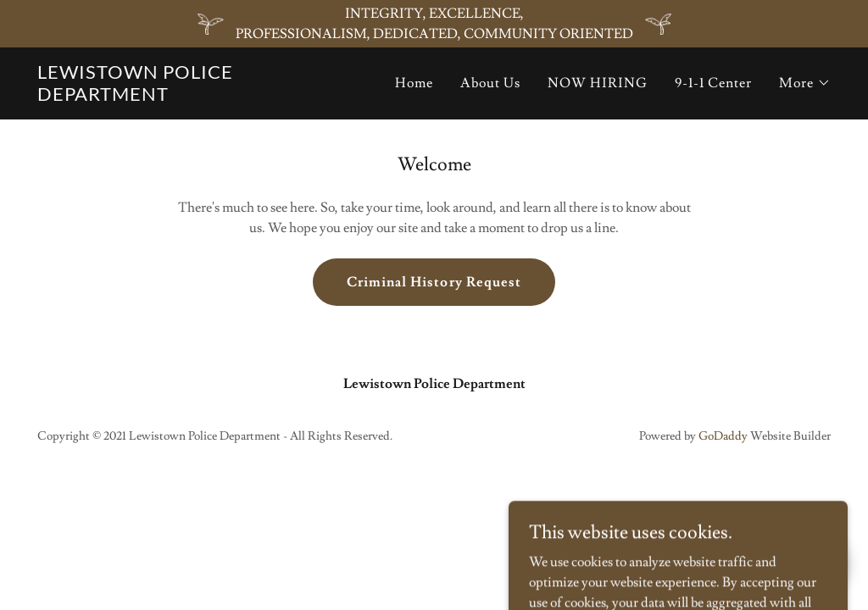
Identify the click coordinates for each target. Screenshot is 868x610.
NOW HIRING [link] (598, 83)
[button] (805, 83)
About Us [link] (490, 83)
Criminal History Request (434, 282)
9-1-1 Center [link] (713, 83)
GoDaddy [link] (723, 436)
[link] (155, 97)
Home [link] (414, 83)
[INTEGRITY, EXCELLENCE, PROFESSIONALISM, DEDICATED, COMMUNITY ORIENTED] (434, 24)
